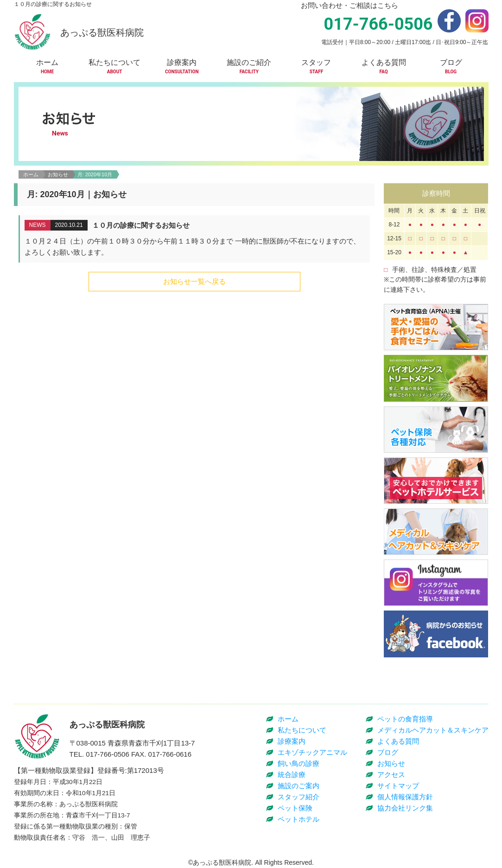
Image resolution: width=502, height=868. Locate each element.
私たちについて (302, 730)
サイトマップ (398, 786)
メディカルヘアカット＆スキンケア (433, 730)
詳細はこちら (195, 239)
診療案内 (292, 741)
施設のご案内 (299, 786)
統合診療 (292, 775)
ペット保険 (295, 808)
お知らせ (58, 174)
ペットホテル (299, 819)
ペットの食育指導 (405, 719)
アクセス (391, 775)
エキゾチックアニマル (312, 752)
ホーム (31, 174)
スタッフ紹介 (299, 797)
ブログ (388, 752)
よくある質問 (398, 741)
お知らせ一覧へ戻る (194, 281)
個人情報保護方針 (405, 797)
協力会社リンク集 (405, 808)
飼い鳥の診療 (299, 763)
